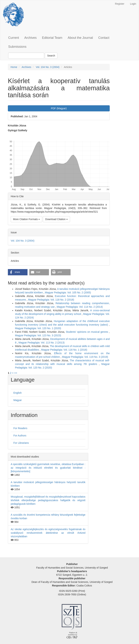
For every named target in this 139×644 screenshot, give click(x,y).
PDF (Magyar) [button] (59, 108)
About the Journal (80, 38)
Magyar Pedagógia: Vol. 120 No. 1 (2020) (38, 328)
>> (16, 373)
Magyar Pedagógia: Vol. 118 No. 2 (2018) (51, 300)
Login (133, 4)
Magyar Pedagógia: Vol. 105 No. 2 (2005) (68, 292)
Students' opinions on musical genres (88, 332)
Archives (30, 38)
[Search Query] (26, 56)
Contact (104, 38)
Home (14, 67)
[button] (18, 272)
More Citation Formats (26, 219)
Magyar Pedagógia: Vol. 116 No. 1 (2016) (64, 350)
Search (51, 56)
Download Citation (56, 219)
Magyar (18, 400)
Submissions (17, 47)
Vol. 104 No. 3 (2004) (48, 67)
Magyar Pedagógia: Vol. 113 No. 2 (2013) (41, 343)
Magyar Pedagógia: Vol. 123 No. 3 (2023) (38, 335)
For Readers (20, 428)
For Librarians (21, 443)
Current (14, 38)
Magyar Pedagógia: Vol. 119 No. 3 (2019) (85, 357)
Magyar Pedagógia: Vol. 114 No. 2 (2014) (80, 307)
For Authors (20, 436)
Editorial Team (52, 38)
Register (120, 4)
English (18, 393)
